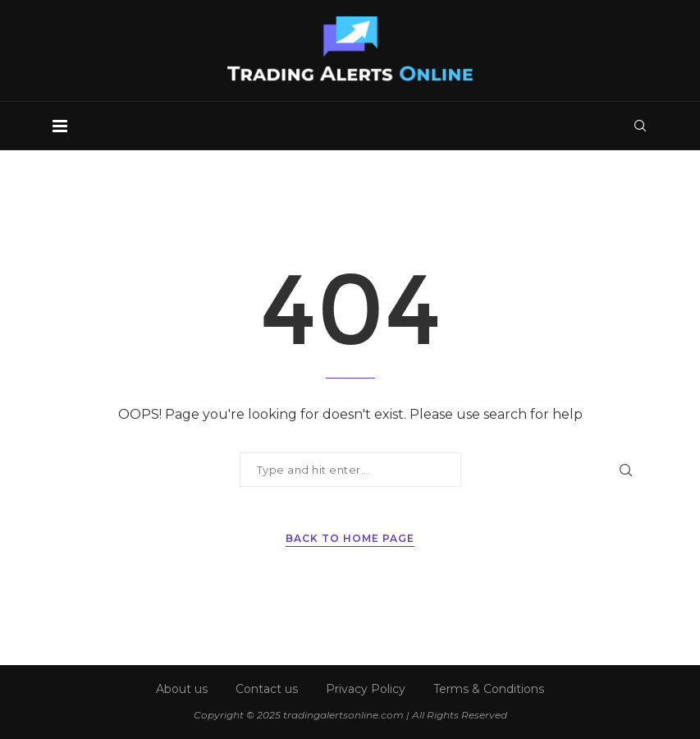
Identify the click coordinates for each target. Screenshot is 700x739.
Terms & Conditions (489, 689)
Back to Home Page (350, 538)
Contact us (267, 689)
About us (182, 689)
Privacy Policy (366, 689)
